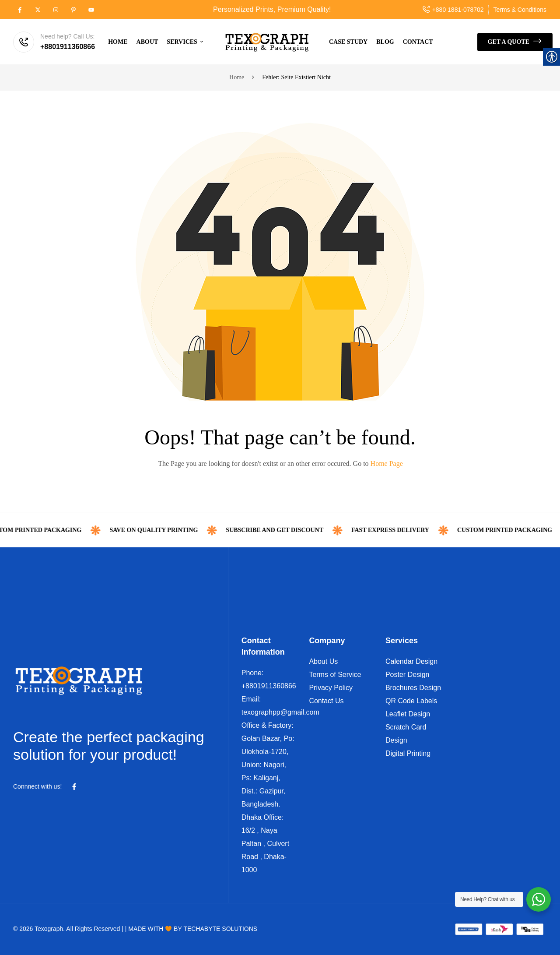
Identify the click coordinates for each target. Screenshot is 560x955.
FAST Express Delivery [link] (414, 530)
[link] (20, 10)
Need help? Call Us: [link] (68, 36)
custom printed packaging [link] (58, 530)
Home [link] (237, 77)
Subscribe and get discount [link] (299, 530)
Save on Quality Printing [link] (178, 530)
